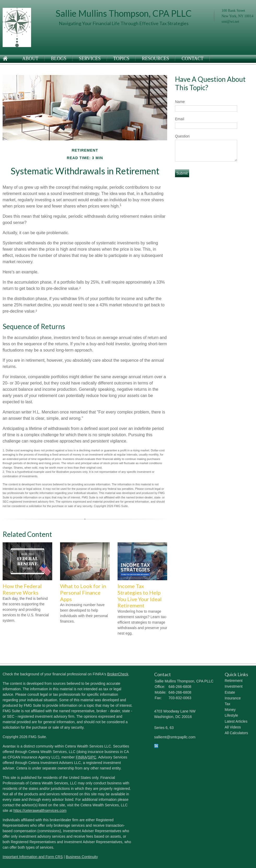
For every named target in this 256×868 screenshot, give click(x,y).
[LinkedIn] (156, 747)
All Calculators (236, 733)
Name (180, 102)
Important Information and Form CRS (33, 857)
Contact (193, 59)
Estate (230, 692)
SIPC (92, 757)
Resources (155, 59)
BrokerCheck (118, 674)
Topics (121, 59)
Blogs (59, 59)
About (30, 59)
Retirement (234, 681)
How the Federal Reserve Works (22, 589)
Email (180, 119)
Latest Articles (236, 721)
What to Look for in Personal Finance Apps (83, 592)
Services (90, 59)
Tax (228, 704)
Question (182, 136)
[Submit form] (182, 173)
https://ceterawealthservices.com (40, 810)
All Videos (233, 727)
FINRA (81, 757)
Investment (234, 686)
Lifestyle (231, 715)
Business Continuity (82, 857)
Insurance (233, 698)
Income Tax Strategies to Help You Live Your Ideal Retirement (140, 596)
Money (230, 710)
